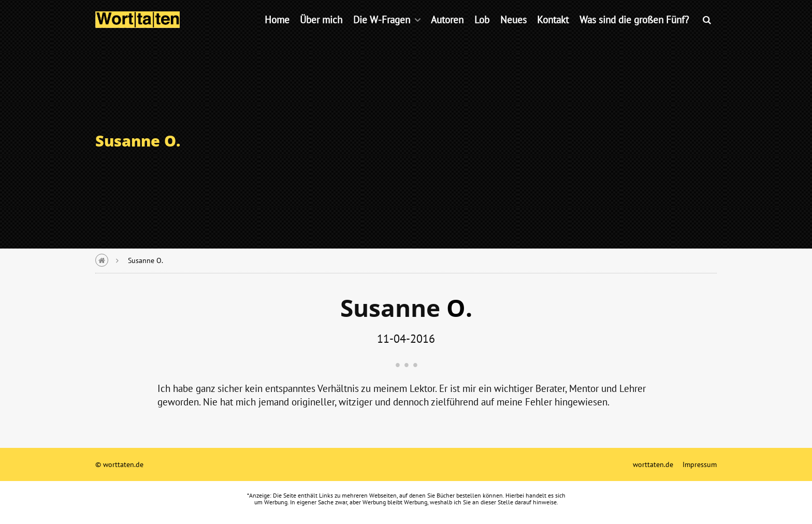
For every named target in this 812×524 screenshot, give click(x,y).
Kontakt (553, 33)
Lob (482, 33)
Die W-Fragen (382, 33)
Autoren (447, 33)
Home (277, 33)
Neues (513, 33)
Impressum (700, 464)
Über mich (321, 33)
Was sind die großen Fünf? (634, 33)
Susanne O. (146, 260)
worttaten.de (653, 464)
